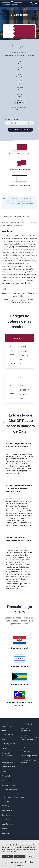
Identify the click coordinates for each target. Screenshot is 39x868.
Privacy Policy (21, 865)
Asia (3, 739)
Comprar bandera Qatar (20, 130)
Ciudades (5, 771)
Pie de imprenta (27, 751)
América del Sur (7, 735)
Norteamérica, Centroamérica (7, 754)
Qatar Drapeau (7, 810)
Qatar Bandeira (7, 824)
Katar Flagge (6, 801)
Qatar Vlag (5, 829)
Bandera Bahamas (20, 684)
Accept (19, 856)
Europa (4, 748)
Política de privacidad (29, 756)
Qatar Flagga (6, 833)
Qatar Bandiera (7, 815)
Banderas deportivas (9, 790)
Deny (8, 856)
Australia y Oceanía (9, 744)
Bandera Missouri (20, 648)
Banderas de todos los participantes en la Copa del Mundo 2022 (29, 737)
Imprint (16, 865)
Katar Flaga (6, 819)
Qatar (20, 63)
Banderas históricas (9, 785)
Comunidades (6, 776)
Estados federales (8, 767)
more (31, 856)
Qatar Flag (5, 806)
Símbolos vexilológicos (26, 729)
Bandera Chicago (19, 666)
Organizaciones (7, 781)
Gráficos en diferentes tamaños (19, 154)
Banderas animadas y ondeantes (20, 170)
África (4, 730)
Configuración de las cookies (29, 761)
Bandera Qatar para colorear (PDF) (20, 185)
